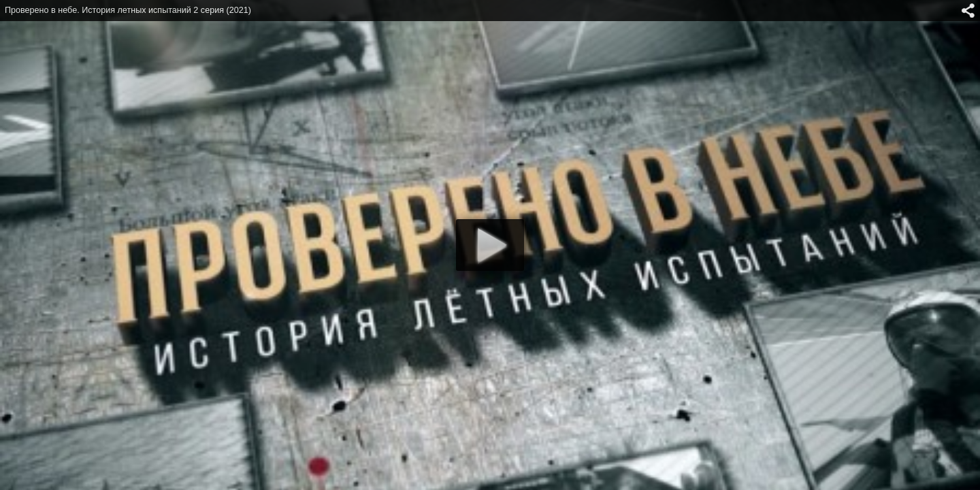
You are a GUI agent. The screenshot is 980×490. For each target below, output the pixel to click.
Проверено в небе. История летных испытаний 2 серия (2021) (128, 10)
